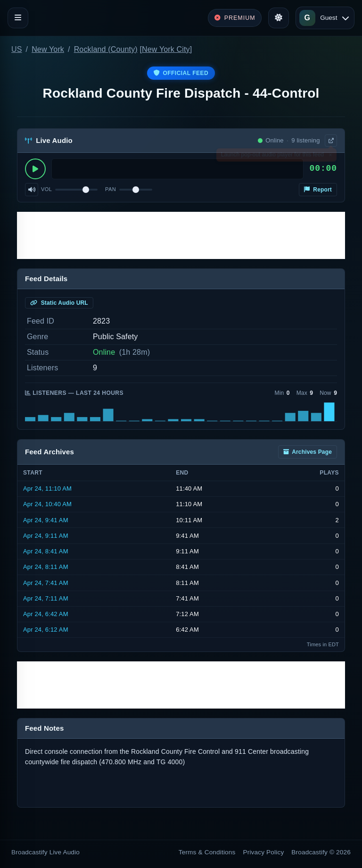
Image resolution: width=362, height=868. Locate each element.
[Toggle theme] (279, 18)
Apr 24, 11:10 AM (47, 488)
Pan (111, 189)
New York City (166, 49)
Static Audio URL (59, 303)
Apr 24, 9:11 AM (46, 536)
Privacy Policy (264, 852)
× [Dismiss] (330, 157)
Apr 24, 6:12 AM (46, 630)
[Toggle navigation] (18, 18)
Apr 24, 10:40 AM (47, 504)
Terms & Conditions (207, 852)
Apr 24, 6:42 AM (46, 614)
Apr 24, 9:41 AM (46, 520)
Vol (46, 189)
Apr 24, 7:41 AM (46, 583)
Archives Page (308, 452)
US (17, 49)
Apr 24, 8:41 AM (46, 551)
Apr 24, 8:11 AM (46, 567)
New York (48, 49)
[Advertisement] (181, 235)
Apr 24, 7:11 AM (46, 598)
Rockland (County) (106, 49)
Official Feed (181, 73)
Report (318, 190)
